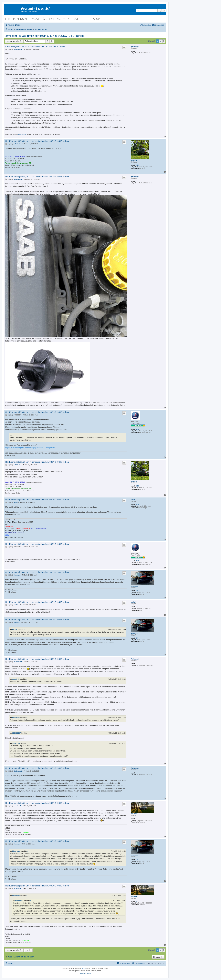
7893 (137, 429)
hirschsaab (135, 814)
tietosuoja (94, 19)
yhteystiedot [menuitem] (76, 19)
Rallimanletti (135, 46)
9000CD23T (135, 422)
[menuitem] (18, 25)
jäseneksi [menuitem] (48, 19)
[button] (164, 41)
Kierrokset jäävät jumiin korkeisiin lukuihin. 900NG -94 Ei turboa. (44, 36)
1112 (137, 165)
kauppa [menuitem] (61, 19)
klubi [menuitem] (7, 19)
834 (137, 591)
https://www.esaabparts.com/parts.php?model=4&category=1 (30, 448)
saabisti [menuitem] (35, 19)
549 (137, 607)
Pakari (133, 500)
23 (136, 819)
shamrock (134, 586)
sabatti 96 (134, 160)
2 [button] (161, 41)
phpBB (84, 968)
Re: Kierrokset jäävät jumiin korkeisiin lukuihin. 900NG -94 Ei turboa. (37, 141)
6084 (137, 504)
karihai (133, 602)
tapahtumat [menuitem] (20, 19)
